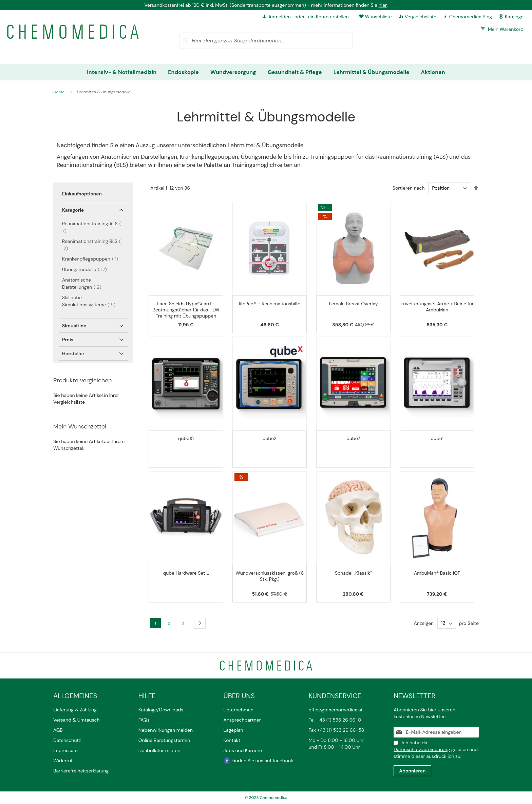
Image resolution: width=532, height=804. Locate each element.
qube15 (186, 438)
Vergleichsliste (421, 17)
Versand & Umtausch (77, 720)
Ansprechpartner (243, 720)
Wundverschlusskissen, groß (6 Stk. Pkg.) (270, 576)
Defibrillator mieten (159, 750)
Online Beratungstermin (164, 740)
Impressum (65, 750)
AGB (58, 730)
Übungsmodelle (87, 269)
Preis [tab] (68, 340)
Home (59, 92)
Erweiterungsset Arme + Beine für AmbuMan (437, 307)
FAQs (144, 720)
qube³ (437, 438)
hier (383, 5)
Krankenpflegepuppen (92, 259)
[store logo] (73, 32)
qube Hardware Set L (186, 573)
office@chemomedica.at (336, 710)
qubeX (270, 438)
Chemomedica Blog (471, 17)
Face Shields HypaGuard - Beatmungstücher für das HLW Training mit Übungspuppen (186, 310)
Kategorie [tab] (73, 210)
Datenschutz (67, 740)
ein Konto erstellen (328, 17)
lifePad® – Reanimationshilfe (270, 304)
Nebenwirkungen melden (166, 730)
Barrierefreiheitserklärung (81, 771)
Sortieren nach (409, 188)
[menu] (266, 72)
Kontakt (233, 740)
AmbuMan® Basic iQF (437, 573)
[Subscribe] (412, 771)
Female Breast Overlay (353, 304)
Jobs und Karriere (243, 750)
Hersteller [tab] (73, 353)
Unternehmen (239, 710)
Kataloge (514, 17)
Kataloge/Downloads (161, 710)
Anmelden (280, 17)
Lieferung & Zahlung (75, 710)
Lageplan (233, 730)
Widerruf (63, 761)
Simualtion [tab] (74, 326)
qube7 (353, 438)
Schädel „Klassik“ (353, 573)
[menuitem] (122, 72)
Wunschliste (378, 17)
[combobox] (266, 41)
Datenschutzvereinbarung (422, 749)
